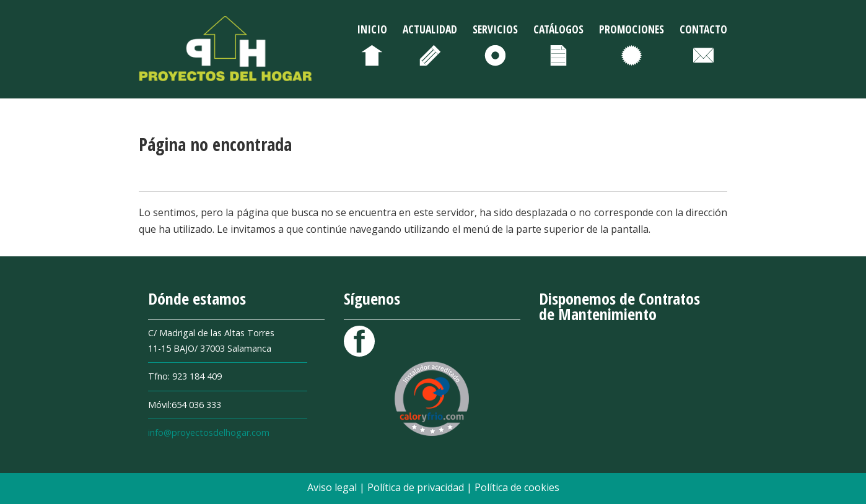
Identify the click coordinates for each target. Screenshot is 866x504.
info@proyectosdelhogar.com (209, 432)
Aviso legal (333, 487)
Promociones (632, 29)
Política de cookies (517, 487)
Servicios (495, 29)
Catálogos (558, 29)
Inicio (372, 29)
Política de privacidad (417, 487)
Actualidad (430, 29)
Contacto (703, 29)
